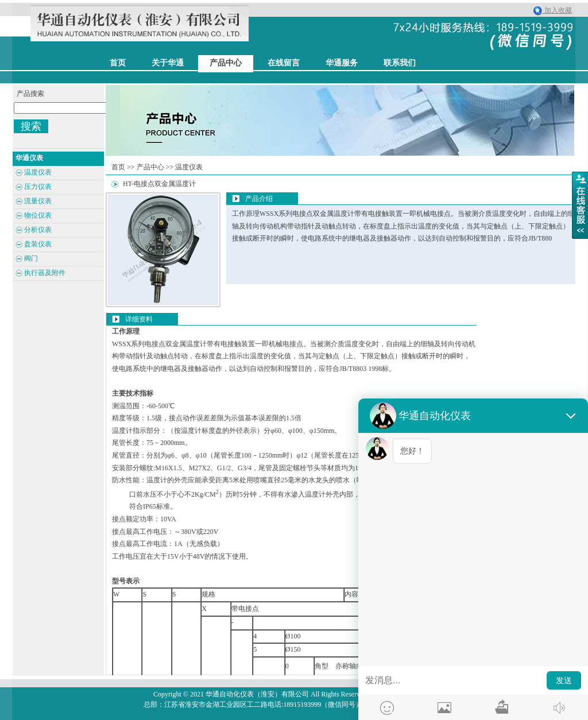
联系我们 (400, 63)
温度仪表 (189, 167)
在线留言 (284, 63)
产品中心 (226, 63)
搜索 (31, 126)
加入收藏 (556, 10)
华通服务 (342, 63)
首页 (118, 167)
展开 (580, 205)
